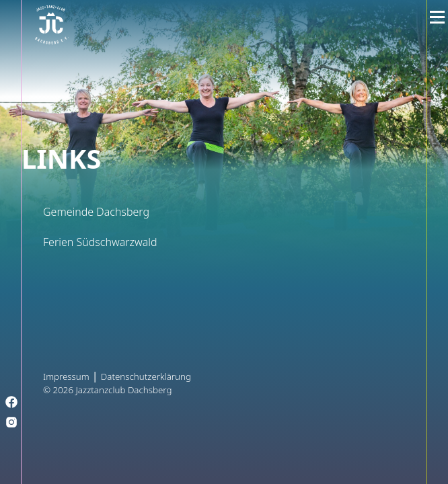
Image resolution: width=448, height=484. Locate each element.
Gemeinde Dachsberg (96, 212)
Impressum (66, 376)
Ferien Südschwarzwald (100, 242)
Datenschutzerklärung (146, 376)
